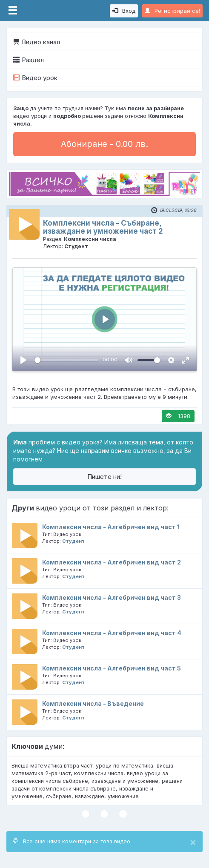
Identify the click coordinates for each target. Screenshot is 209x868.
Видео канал (37, 42)
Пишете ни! (104, 477)
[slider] (66, 360)
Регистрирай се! (172, 11)
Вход (124, 11)
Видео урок (35, 78)
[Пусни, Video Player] (23, 360)
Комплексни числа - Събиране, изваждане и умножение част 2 (103, 227)
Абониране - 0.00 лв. (104, 144)
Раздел (29, 60)
